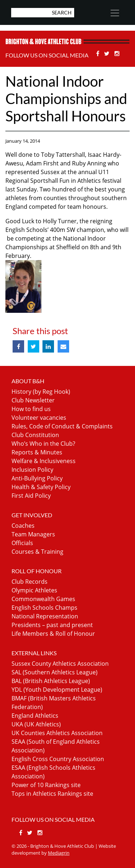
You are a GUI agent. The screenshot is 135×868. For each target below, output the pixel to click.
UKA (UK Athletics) (36, 724)
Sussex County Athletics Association (60, 664)
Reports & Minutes (37, 452)
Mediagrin (59, 853)
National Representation (45, 616)
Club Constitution (35, 435)
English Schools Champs (44, 608)
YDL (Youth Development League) (57, 690)
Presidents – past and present (52, 625)
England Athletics (35, 716)
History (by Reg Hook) (41, 392)
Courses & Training (37, 552)
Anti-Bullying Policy (37, 478)
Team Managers (33, 534)
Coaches (23, 526)
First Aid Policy (31, 496)
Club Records (30, 582)
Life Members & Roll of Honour (53, 634)
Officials (22, 543)
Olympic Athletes (34, 590)
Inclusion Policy (32, 470)
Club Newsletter (33, 400)
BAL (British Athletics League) (51, 681)
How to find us (31, 409)
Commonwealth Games (43, 599)
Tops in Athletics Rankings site (52, 794)
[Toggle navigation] (114, 13)
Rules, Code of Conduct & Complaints (62, 426)
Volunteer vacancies (39, 418)
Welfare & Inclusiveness (44, 461)
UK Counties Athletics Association (57, 733)
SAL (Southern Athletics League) (55, 672)
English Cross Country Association (58, 759)
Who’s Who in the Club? (43, 444)
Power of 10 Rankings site (46, 785)
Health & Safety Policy (41, 487)
